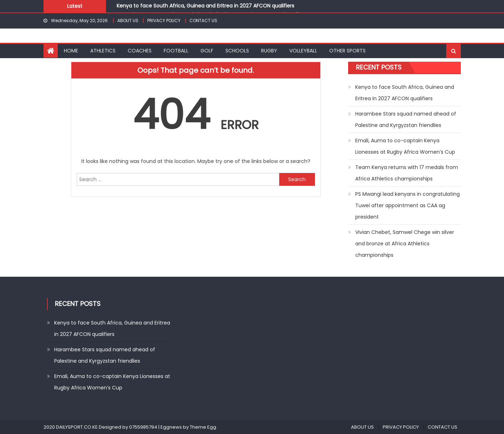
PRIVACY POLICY (164, 21)
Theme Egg (203, 427)
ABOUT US (128, 21)
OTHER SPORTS (347, 51)
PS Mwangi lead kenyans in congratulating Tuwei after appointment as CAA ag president (408, 205)
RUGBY (269, 51)
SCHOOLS (237, 51)
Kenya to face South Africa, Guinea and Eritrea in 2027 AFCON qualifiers (205, 6)
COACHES (140, 51)
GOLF (207, 51)
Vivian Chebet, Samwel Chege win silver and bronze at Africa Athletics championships (405, 244)
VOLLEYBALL (303, 51)
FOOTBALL (176, 51)
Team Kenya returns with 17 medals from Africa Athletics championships (407, 173)
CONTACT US (203, 21)
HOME (71, 51)
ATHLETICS (103, 51)
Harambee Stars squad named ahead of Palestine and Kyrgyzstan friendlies (406, 119)
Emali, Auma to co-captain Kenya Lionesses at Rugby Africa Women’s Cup (405, 146)
